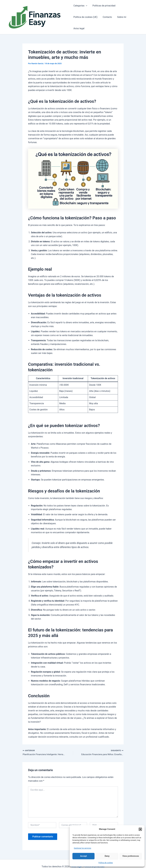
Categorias (80, 9)
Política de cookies (106, 863)
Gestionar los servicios (82, 848)
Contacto (107, 20)
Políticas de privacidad (103, 8)
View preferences (131, 856)
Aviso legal (135, 20)
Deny (107, 856)
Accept (83, 856)
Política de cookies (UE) (85, 20)
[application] (86, 9)
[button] (140, 829)
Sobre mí (120, 20)
